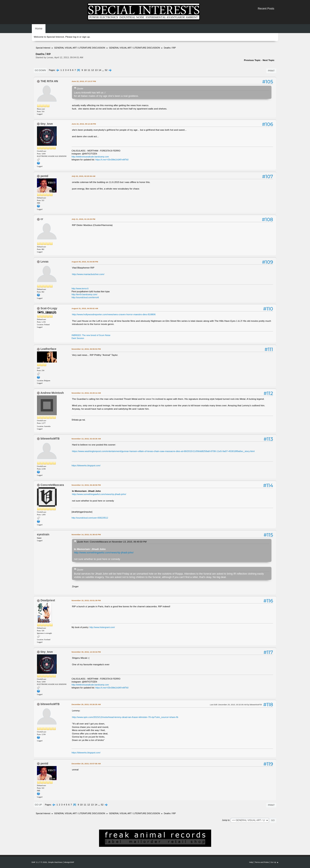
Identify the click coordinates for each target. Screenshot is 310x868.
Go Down (40, 70)
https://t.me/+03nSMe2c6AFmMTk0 (112, 160)
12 (93, 70)
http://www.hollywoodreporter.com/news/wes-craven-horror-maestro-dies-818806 (114, 314)
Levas (44, 262)
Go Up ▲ (275, 862)
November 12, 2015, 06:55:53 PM (86, 349)
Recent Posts (266, 9)
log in (76, 37)
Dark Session (78, 338)
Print (271, 71)
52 (106, 70)
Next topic (268, 60)
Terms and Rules (262, 862)
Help (251, 862)
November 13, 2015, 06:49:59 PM (86, 485)
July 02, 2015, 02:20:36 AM (83, 176)
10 (85, 70)
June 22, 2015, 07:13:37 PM (84, 81)
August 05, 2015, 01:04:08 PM (85, 262)
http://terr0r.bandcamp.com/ (84, 294)
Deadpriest (48, 600)
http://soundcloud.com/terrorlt (85, 297)
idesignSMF (69, 862)
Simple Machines (55, 862)
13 (96, 70)
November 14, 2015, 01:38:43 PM (86, 534)
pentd (44, 176)
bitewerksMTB (50, 439)
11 (89, 70)
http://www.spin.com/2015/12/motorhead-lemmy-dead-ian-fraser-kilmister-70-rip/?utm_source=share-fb (125, 717)
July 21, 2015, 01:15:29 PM (83, 219)
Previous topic (252, 60)
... (103, 70)
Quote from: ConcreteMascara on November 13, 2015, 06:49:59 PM (112, 542)
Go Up (38, 805)
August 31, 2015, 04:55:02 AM (85, 308)
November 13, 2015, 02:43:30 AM (86, 439)
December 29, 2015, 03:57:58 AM (86, 764)
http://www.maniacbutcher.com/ (88, 274)
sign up (86, 37)
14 (100, 70)
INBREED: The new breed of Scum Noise (91, 335)
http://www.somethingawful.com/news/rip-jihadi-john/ (99, 494)
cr (42, 219)
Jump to (226, 820)
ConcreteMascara (52, 485)
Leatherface (48, 349)
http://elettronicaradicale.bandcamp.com (90, 157)
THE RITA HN (49, 81)
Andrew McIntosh (52, 393)
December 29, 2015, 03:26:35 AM (86, 704)
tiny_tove (47, 124)
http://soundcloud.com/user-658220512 (90, 518)
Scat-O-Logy (49, 308)
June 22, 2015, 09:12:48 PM (84, 124)
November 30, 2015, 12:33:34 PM (86, 652)
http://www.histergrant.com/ (102, 627)
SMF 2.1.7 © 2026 (39, 862)
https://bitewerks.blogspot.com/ (86, 465)
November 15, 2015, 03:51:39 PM (86, 600)
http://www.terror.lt (80, 288)
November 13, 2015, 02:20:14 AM (86, 393)
